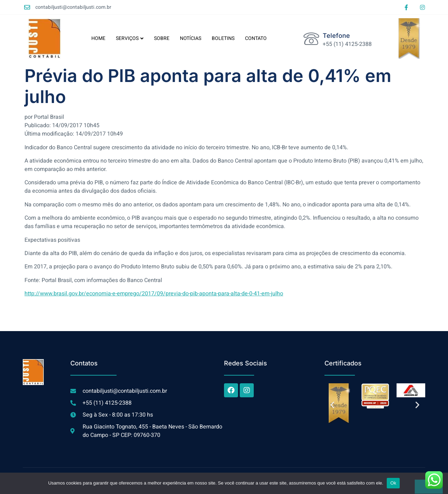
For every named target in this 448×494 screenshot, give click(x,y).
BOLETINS (223, 38)
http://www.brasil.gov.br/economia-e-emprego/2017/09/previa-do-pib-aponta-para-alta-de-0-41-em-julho (154, 294)
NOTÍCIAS (191, 38)
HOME (98, 38)
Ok (393, 483)
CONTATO (256, 38)
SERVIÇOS (130, 38)
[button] (332, 405)
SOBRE (162, 38)
